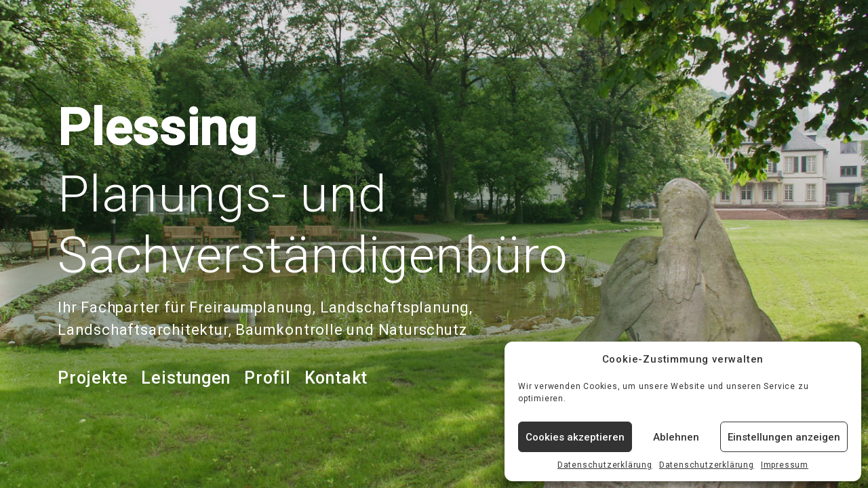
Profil (268, 378)
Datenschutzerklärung (605, 465)
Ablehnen (676, 437)
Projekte (93, 378)
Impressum (785, 465)
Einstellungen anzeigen (784, 437)
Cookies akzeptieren (575, 437)
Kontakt (336, 378)
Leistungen (186, 378)
